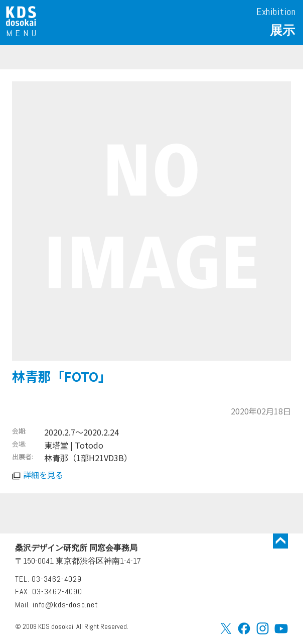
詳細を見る (43, 475)
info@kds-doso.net (65, 605)
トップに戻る (280, 541)
